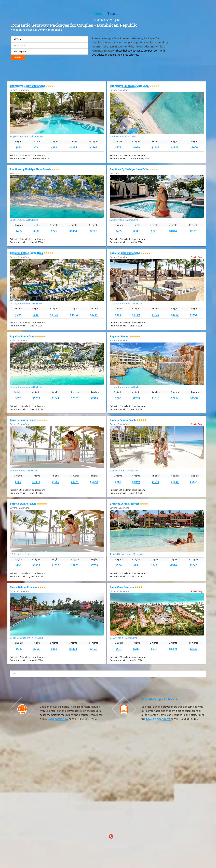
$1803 (175, 147)
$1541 (55, 398)
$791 (36, 147)
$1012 (36, 482)
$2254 (175, 398)
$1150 (136, 315)
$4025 (194, 315)
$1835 (175, 482)
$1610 (156, 398)
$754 (136, 565)
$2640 (193, 565)
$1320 (173, 565)
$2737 (193, 649)
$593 (19, 147)
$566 (119, 565)
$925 (18, 398)
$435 (19, 231)
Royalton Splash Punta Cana (26, 253)
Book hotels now (58, 719)
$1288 (156, 147)
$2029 (93, 231)
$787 (118, 482)
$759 (18, 482)
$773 (118, 147)
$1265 (55, 482)
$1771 (75, 482)
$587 (119, 649)
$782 (136, 649)
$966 (118, 398)
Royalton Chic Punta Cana (125, 253)
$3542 (94, 482)
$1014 (73, 231)
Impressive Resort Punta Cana (28, 86)
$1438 (156, 315)
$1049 (136, 482)
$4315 (94, 398)
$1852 (75, 565)
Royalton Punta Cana (22, 336)
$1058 (36, 565)
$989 (54, 147)
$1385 (73, 147)
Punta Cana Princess (122, 587)
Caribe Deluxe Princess (23, 587)
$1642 (74, 315)
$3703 (94, 565)
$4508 (194, 398)
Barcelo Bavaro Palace (23, 420)
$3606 (194, 147)
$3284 (94, 315)
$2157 (75, 398)
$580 (36, 231)
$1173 (54, 315)
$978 (154, 649)
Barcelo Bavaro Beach (123, 420)
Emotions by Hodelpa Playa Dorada (31, 169)
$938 (36, 315)
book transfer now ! (158, 719)
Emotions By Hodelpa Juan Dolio (130, 169)
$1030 (136, 147)
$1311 (156, 482)
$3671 (194, 482)
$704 (18, 315)
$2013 (175, 315)
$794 (18, 565)
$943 (154, 565)
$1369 (173, 649)
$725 (54, 231)
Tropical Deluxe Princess (125, 504)
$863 (118, 315)
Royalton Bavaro (120, 336)
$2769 (93, 147)
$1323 (55, 565)
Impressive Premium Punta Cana (129, 86)
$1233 (36, 398)
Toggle (7, 7)
